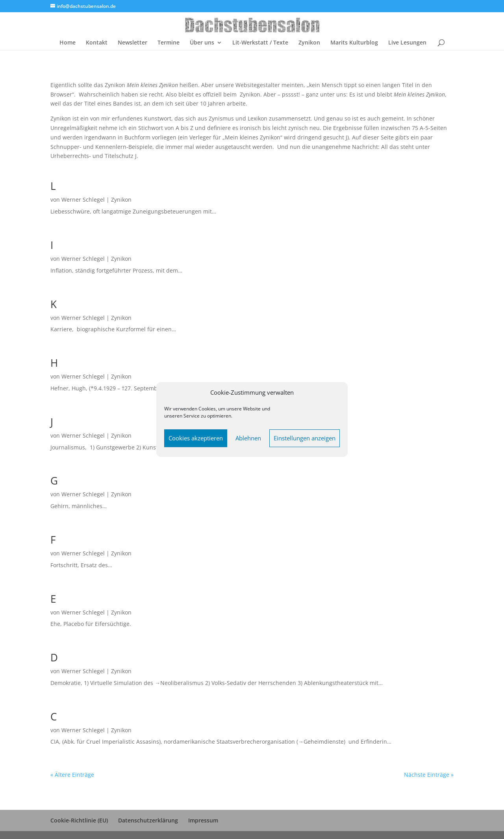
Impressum (203, 820)
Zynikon (309, 43)
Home (68, 43)
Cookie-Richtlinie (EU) (79, 820)
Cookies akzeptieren (196, 438)
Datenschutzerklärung (148, 820)
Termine (169, 43)
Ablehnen (248, 438)
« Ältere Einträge (72, 775)
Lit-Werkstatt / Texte (260, 43)
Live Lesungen (407, 43)
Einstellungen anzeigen (305, 438)
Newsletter (132, 43)
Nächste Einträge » (429, 775)
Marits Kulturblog (354, 43)
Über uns (202, 43)
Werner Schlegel (83, 200)
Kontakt (97, 43)
